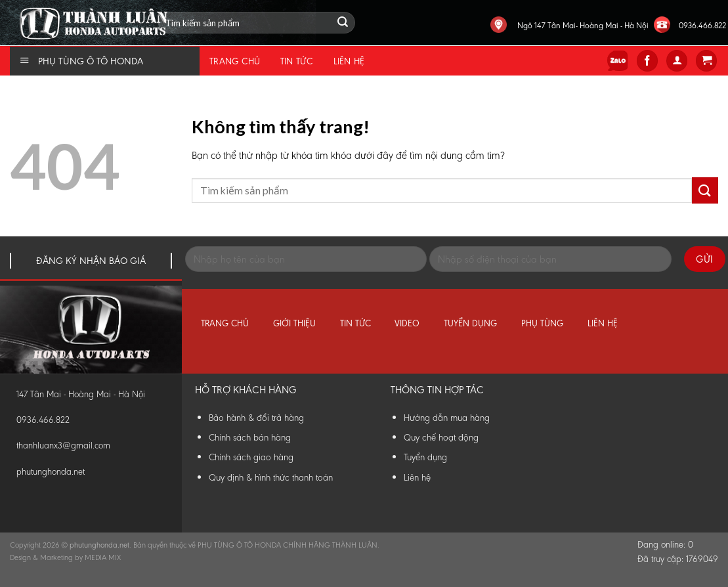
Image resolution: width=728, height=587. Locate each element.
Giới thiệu (294, 323)
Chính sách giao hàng (251, 457)
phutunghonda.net (51, 472)
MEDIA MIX (103, 557)
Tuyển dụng (470, 323)
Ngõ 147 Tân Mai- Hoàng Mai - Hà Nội (583, 25)
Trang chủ (235, 61)
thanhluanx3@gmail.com (63, 446)
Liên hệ (349, 61)
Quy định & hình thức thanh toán (271, 477)
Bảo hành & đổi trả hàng (256, 418)
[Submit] (705, 190)
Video (407, 323)
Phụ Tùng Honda (3, 0)
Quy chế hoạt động (441, 437)
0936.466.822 (702, 25)
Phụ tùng (542, 323)
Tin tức (297, 61)
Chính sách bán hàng (250, 437)
